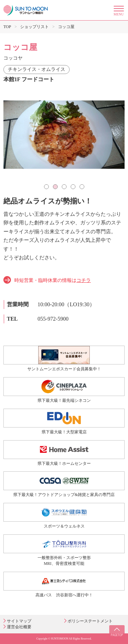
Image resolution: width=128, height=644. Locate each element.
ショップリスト (34, 27)
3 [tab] (64, 187)
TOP (7, 27)
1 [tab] (46, 187)
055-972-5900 (53, 319)
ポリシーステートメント (90, 621)
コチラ (84, 280)
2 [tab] (55, 187)
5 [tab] (82, 187)
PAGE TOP (117, 633)
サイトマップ (19, 621)
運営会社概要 (19, 627)
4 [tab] (73, 187)
